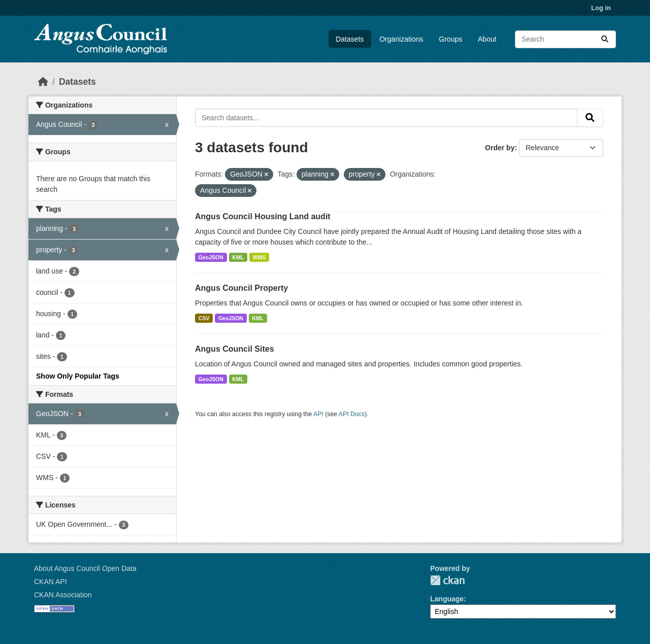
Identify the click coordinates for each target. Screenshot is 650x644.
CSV (204, 318)
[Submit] (605, 39)
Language (447, 599)
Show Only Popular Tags (78, 376)
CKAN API (51, 582)
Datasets (350, 39)
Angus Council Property (241, 288)
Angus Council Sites (235, 349)
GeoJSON (211, 257)
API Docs (352, 414)
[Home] (43, 82)
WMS (259, 257)
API (318, 414)
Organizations (401, 39)
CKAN (447, 580)
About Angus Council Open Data (85, 568)
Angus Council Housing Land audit (263, 216)
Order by (500, 148)
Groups (450, 39)
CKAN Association (63, 595)
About (487, 39)
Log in (601, 8)
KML (238, 257)
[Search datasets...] (565, 39)
